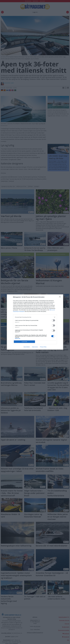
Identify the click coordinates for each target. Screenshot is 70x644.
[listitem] (35, 317)
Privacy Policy (43, 347)
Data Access (35, 347)
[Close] (60, 297)
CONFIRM (24, 342)
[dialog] (35, 322)
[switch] (53, 320)
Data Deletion (27, 347)
